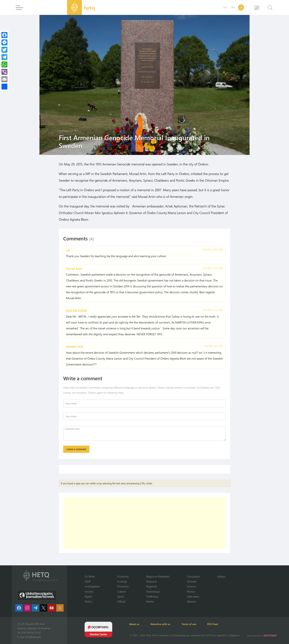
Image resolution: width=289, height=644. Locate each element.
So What (90, 576)
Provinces (123, 586)
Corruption (193, 576)
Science (191, 586)
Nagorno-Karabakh (158, 576)
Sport (121, 596)
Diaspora (152, 581)
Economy (123, 576)
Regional (151, 586)
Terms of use (191, 624)
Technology (153, 591)
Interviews (193, 596)
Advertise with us (162, 624)
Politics (89, 601)
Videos (221, 576)
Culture (122, 591)
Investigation (92, 586)
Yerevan (192, 581)
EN (241, 7)
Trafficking (152, 596)
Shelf (87, 581)
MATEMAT (270, 635)
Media (150, 601)
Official (121, 601)
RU (233, 7)
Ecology (122, 581)
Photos (191, 591)
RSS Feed (215, 624)
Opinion (192, 601)
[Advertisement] (144, 523)
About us (135, 624)
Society (89, 591)
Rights (88, 596)
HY (225, 7)
